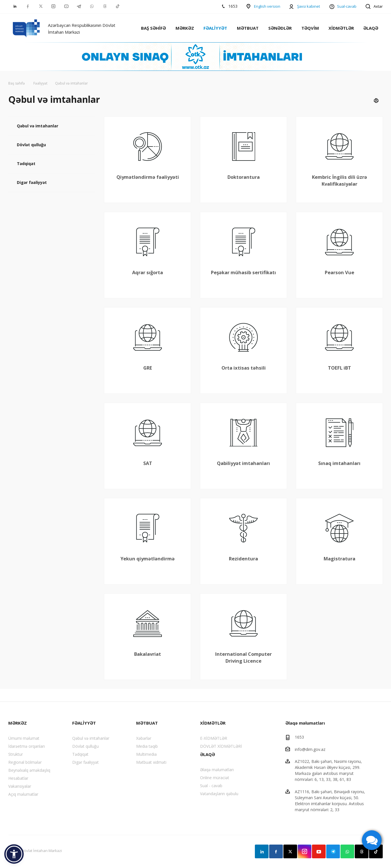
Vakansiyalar (20, 786)
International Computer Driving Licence (243, 657)
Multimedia (146, 754)
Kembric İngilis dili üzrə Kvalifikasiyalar (339, 180)
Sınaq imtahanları (339, 463)
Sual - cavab (211, 786)
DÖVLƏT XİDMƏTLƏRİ (221, 746)
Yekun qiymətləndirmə (148, 559)
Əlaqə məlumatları (217, 770)
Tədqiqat (26, 164)
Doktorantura (244, 177)
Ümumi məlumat (24, 738)
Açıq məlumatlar (23, 794)
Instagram (305, 851)
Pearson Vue (339, 272)
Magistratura (339, 559)
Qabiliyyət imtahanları (243, 463)
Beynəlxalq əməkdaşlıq (29, 770)
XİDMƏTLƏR (341, 28)
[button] (14, 854)
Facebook (276, 851)
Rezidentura (243, 559)
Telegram (333, 851)
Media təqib (147, 746)
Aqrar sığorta (148, 272)
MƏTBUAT (248, 28)
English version (267, 6)
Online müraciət (215, 778)
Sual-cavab (347, 6)
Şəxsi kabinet (309, 6)
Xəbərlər (144, 738)
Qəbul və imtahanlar (38, 126)
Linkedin (262, 851)
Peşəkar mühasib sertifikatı (243, 272)
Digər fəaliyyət (32, 182)
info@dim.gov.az (310, 749)
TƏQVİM (310, 28)
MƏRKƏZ (185, 28)
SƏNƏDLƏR (280, 28)
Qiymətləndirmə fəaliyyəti (148, 177)
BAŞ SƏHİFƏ (153, 28)
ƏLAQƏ (371, 28)
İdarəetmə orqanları (27, 746)
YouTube (319, 851)
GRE (148, 368)
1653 (299, 737)
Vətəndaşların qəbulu (219, 794)
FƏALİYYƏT (215, 28)
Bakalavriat (148, 654)
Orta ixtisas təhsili (244, 368)
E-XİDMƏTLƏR (214, 738)
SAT (148, 463)
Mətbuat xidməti (151, 762)
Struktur (16, 754)
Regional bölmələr (25, 762)
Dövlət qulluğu (31, 145)
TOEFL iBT (339, 368)
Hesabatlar (18, 778)
